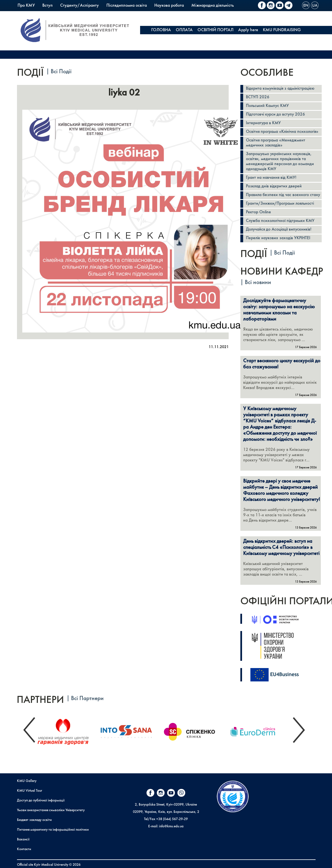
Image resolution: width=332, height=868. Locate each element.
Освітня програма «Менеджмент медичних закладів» (276, 143)
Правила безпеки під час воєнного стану (283, 195)
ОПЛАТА (184, 30)
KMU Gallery (27, 781)
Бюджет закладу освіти (34, 820)
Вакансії (23, 839)
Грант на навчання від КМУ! (271, 178)
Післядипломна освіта (127, 6)
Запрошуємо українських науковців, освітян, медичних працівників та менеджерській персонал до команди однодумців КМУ (280, 162)
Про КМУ (26, 6)
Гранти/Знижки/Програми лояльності (280, 204)
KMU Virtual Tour (30, 791)
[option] (68, 730)
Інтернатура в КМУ (263, 123)
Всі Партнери (87, 699)
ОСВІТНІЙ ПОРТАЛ (215, 30)
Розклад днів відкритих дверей (274, 186)
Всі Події (61, 72)
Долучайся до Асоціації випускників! (279, 230)
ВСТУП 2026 (258, 97)
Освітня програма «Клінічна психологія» (282, 132)
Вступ (47, 6)
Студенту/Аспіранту (80, 6)
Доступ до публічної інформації (41, 800)
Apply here (248, 30)
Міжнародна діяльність (213, 6)
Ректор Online (258, 212)
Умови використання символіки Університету (51, 810)
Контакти (24, 849)
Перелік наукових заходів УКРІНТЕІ (278, 238)
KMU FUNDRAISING (282, 30)
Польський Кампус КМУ (39, 14)
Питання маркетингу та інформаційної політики (53, 830)
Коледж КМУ (81, 14)
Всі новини (258, 283)
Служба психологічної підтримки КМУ (280, 221)
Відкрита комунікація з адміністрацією (280, 89)
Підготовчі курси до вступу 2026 (275, 115)
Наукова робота (169, 6)
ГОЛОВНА (161, 30)
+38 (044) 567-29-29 (172, 819)
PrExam (107, 14)
